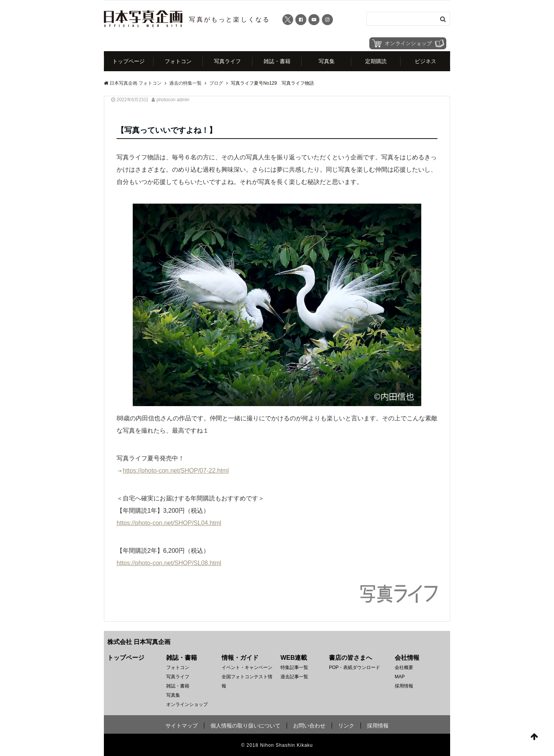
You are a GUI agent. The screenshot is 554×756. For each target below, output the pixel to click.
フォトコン (178, 61)
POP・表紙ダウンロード (355, 667)
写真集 (327, 61)
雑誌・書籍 (277, 61)
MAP (400, 677)
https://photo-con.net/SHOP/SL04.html (169, 523)
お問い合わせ (309, 726)
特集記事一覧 (294, 667)
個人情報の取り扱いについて (245, 726)
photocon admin (173, 100)
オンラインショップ (187, 704)
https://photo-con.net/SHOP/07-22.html (176, 471)
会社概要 (404, 667)
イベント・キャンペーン (247, 667)
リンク (346, 726)
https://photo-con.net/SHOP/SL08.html (169, 563)
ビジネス (426, 61)
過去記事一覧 (294, 677)
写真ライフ (227, 61)
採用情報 (404, 686)
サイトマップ (182, 726)
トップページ (128, 61)
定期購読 (376, 61)
